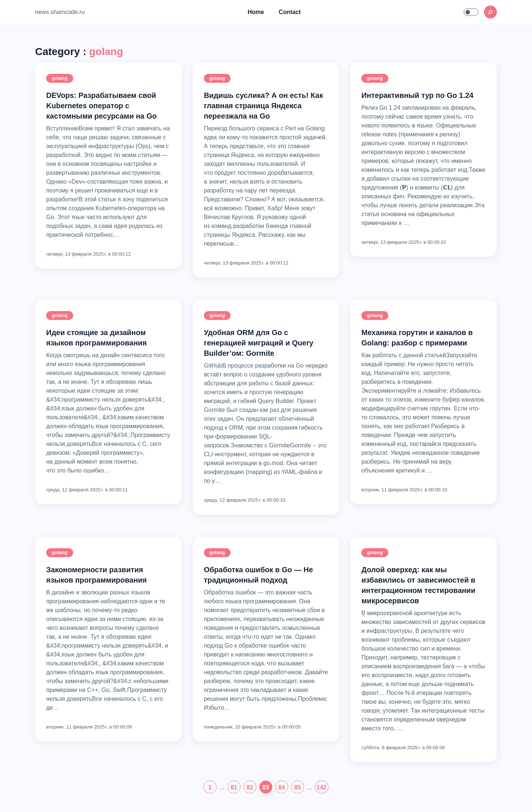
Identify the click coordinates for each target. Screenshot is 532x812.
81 (234, 787)
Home (256, 12)
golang (60, 78)
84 (282, 787)
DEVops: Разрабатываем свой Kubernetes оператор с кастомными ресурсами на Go (101, 106)
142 (322, 787)
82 (250, 787)
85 (297, 787)
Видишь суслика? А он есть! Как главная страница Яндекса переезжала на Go (264, 106)
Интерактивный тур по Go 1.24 (417, 95)
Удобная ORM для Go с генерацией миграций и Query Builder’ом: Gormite (259, 343)
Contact (290, 12)
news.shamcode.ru (60, 12)
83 (266, 787)
